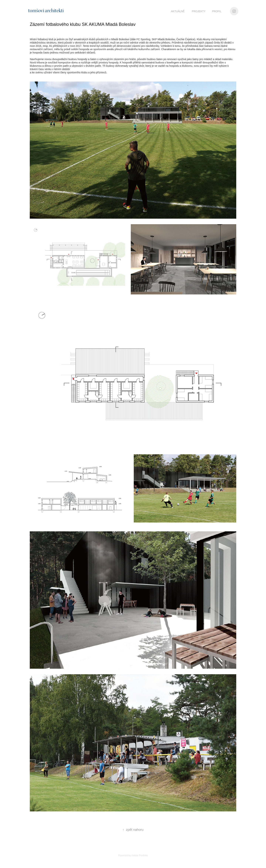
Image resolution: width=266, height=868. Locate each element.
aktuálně (178, 11)
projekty (199, 11)
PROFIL (217, 11)
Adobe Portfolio (140, 855)
